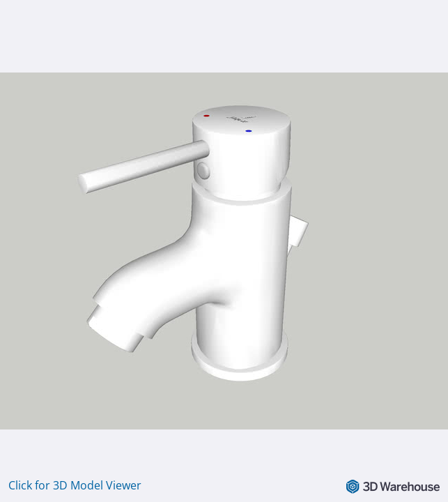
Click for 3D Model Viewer (75, 485)
